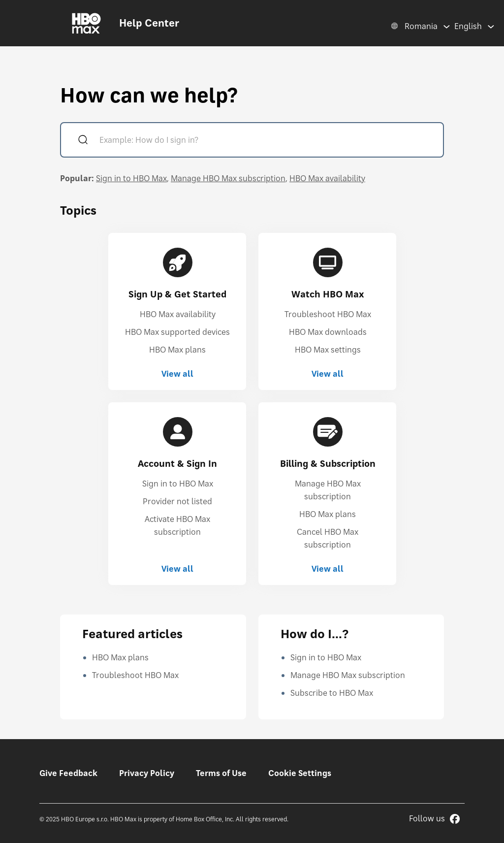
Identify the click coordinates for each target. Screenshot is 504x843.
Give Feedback (68, 773)
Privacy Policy (147, 773)
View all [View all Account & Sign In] (177, 569)
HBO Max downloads (328, 332)
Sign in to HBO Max (131, 178)
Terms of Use (221, 773)
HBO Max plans (177, 350)
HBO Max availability (327, 178)
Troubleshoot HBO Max (328, 314)
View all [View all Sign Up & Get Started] (177, 374)
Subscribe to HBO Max (332, 693)
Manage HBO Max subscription (228, 178)
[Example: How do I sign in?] (266, 141)
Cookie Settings (300, 773)
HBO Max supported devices (177, 332)
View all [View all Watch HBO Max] (328, 374)
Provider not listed (177, 501)
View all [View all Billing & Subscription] (328, 569)
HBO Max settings (328, 350)
